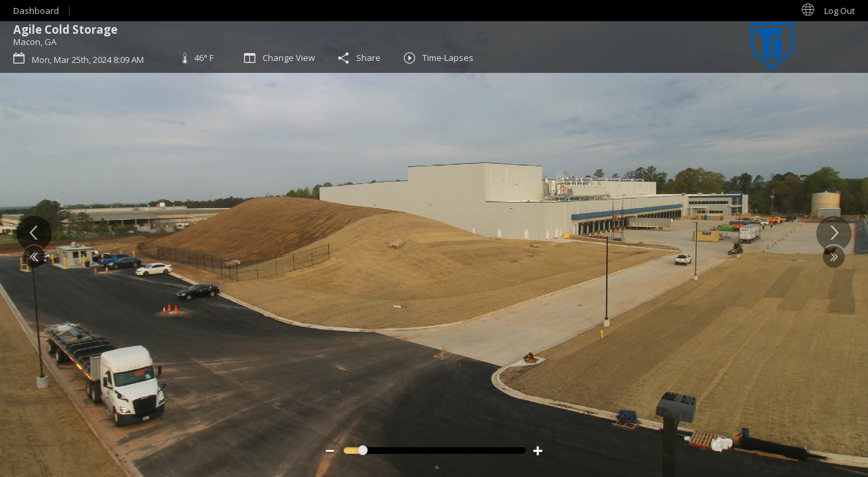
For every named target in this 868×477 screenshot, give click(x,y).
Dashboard (36, 11)
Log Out (839, 11)
